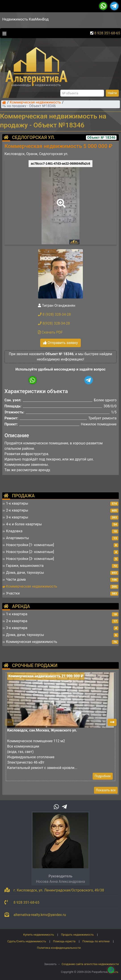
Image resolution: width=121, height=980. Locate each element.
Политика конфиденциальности (59, 948)
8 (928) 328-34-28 (54, 314)
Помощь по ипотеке (96, 941)
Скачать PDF (50, 332)
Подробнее (103, 776)
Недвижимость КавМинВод (25, 19)
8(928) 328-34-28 (54, 323)
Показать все (106, 790)
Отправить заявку (60, 343)
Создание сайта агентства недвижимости (90, 964)
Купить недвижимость (39, 935)
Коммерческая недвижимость (35, 103)
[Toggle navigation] (3, 33)
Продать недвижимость (77, 935)
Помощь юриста (64, 941)
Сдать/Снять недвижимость (27, 941)
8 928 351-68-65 (107, 33)
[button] (60, 200)
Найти (112, 93)
